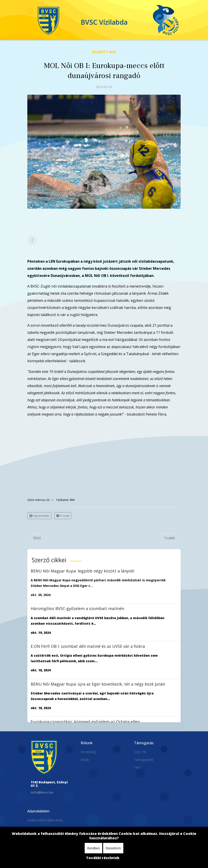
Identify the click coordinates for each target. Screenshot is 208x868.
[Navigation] (30, 11)
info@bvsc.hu (42, 792)
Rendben (93, 848)
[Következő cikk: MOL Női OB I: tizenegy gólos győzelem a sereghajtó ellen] (169, 538)
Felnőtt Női (104, 52)
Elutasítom (113, 848)
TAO (137, 767)
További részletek (103, 858)
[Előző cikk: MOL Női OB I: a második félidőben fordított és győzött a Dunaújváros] (37, 538)
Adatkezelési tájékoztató (45, 820)
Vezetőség (88, 752)
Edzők (85, 760)
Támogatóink (144, 760)
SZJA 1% (140, 752)
